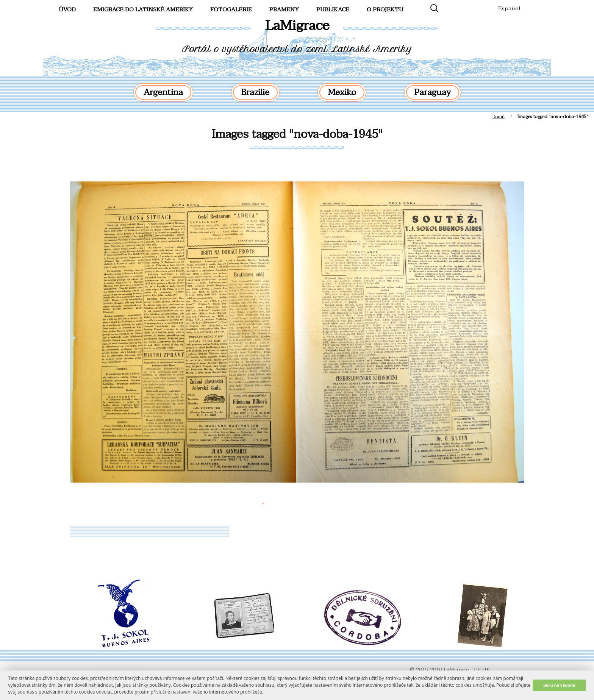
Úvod (67, 9)
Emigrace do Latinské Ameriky (143, 9)
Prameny (284, 9)
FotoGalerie (231, 9)
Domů (499, 117)
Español (509, 8)
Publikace (333, 9)
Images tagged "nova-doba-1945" (297, 134)
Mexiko (342, 92)
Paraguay (433, 92)
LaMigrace (297, 26)
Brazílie (255, 92)
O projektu (385, 9)
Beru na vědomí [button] (559, 685)
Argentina (163, 92)
